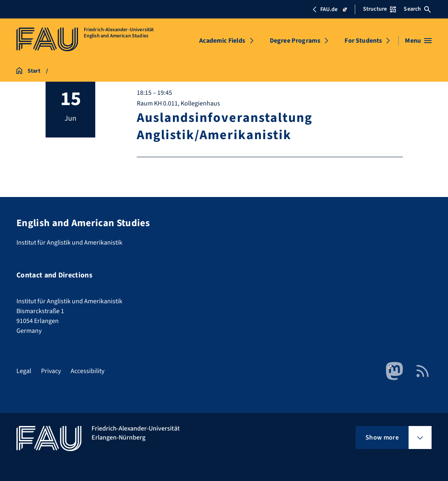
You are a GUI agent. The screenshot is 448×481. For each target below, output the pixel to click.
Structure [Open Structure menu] (379, 9)
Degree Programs (295, 41)
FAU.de (330, 9)
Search (417, 9)
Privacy (51, 371)
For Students (363, 41)
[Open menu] (418, 41)
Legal (24, 371)
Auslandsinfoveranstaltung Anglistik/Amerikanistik (224, 126)
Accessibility (87, 371)
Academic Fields (222, 41)
